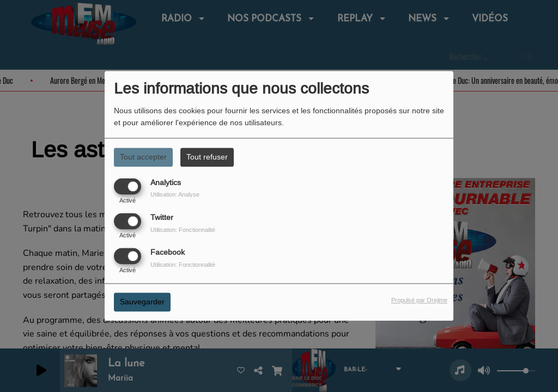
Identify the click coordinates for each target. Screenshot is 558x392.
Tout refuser (207, 157)
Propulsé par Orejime (419, 301)
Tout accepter (143, 157)
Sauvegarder (142, 302)
